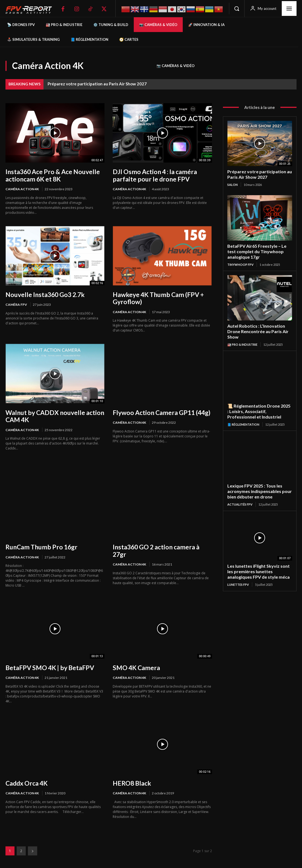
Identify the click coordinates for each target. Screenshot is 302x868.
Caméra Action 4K (22, 188)
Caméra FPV (16, 304)
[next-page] (33, 848)
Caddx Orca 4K (26, 781)
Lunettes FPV (238, 579)
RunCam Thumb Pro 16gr (39, 545)
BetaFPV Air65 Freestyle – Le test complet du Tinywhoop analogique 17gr (256, 250)
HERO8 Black (131, 781)
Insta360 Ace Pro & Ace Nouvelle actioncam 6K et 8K (51, 175)
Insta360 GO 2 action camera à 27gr (161, 545)
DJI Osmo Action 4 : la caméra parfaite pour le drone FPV (153, 175)
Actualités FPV (240, 500)
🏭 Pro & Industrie (242, 342)
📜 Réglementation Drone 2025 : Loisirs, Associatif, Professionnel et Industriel (259, 408)
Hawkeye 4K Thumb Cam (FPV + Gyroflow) (156, 297)
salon (233, 184)
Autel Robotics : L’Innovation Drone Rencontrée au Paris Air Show (256, 329)
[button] (237, 8)
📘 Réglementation (243, 421)
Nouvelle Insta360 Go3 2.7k (43, 294)
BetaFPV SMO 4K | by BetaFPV (48, 665)
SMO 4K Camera (135, 665)
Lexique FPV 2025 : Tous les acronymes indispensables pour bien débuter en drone (257, 487)
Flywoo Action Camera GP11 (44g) (160, 411)
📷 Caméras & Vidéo (175, 66)
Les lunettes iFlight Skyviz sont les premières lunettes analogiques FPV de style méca (257, 566)
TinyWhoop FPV (240, 263)
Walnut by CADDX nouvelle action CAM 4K (52, 414)
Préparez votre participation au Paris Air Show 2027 (97, 84)
